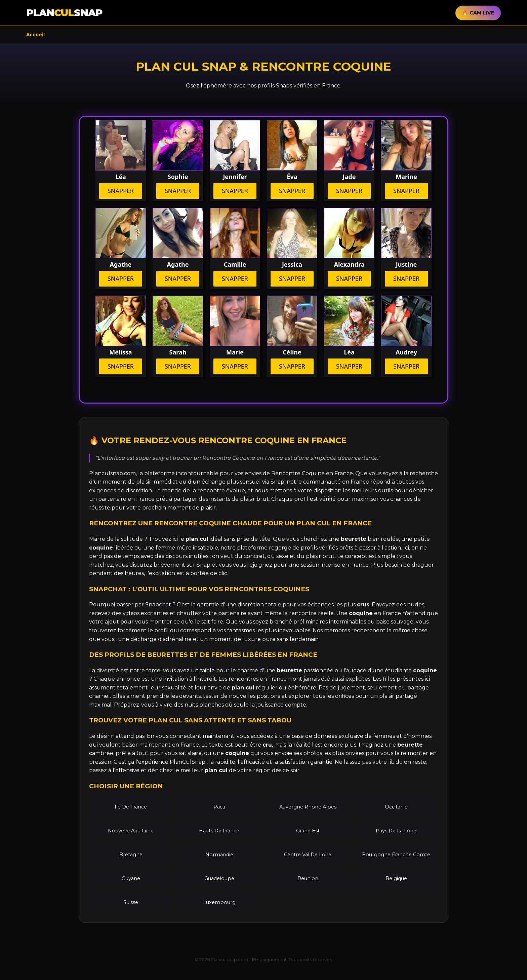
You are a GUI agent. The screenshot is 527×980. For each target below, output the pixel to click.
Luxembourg (219, 902)
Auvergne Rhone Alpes (308, 807)
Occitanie (396, 807)
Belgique (396, 878)
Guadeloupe (219, 878)
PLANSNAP (64, 13)
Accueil (35, 35)
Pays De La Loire (396, 831)
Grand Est (308, 831)
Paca (219, 807)
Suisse (131, 902)
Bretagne (131, 855)
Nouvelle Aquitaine (131, 831)
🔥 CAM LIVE (478, 13)
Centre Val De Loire (308, 855)
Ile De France (131, 807)
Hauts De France (219, 831)
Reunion (308, 878)
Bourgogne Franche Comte (396, 855)
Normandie (219, 855)
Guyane (131, 878)
